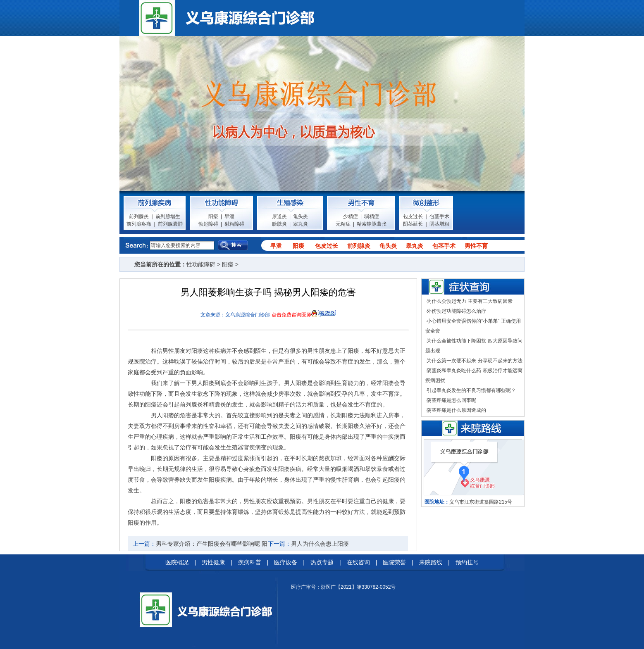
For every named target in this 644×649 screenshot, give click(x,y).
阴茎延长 (413, 224)
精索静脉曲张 (372, 224)
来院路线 (431, 562)
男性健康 (213, 562)
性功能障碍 (201, 264)
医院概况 (177, 562)
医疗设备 (286, 562)
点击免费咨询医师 (291, 315)
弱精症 (372, 216)
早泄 (229, 216)
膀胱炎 (279, 224)
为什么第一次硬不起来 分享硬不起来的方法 (474, 361)
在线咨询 (358, 562)
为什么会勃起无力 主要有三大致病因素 (469, 301)
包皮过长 (413, 216)
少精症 (351, 216)
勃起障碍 (208, 224)
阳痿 (213, 216)
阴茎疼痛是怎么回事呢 (451, 400)
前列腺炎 (139, 216)
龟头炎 (301, 216)
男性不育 (476, 246)
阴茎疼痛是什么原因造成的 (456, 410)
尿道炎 (279, 216)
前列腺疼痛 (139, 224)
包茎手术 (439, 216)
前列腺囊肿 (170, 224)
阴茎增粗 (439, 224)
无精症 (343, 224)
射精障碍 (234, 224)
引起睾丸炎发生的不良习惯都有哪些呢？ (471, 390)
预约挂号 (467, 562)
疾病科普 (250, 562)
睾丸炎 (301, 224)
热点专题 (322, 562)
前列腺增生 (168, 216)
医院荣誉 (394, 562)
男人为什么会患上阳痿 (320, 544)
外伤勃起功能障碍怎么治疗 (456, 311)
